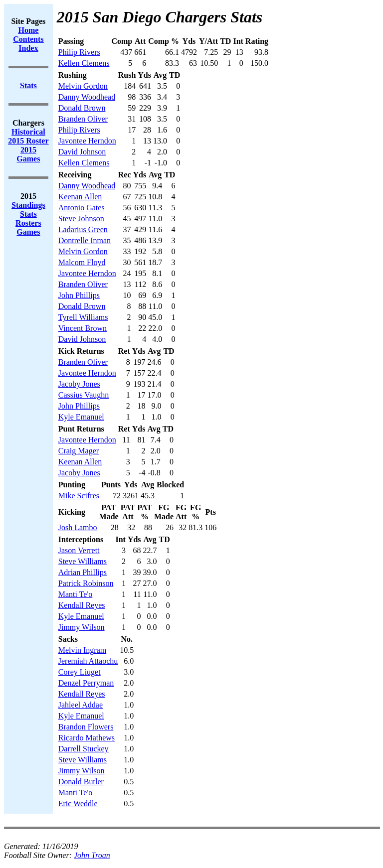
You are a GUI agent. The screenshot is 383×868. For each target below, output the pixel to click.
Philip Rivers (79, 52)
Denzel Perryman (86, 683)
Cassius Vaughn (84, 395)
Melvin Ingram (82, 650)
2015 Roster (28, 141)
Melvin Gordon (83, 86)
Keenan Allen (80, 197)
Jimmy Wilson (82, 627)
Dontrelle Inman (85, 240)
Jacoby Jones (79, 384)
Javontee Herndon (87, 141)
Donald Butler (81, 782)
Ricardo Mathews (87, 738)
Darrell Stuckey (84, 749)
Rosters (28, 223)
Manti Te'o (76, 594)
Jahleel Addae (81, 705)
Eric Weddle (78, 803)
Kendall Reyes (82, 605)
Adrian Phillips (83, 572)
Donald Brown (82, 108)
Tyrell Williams (83, 317)
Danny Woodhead (87, 97)
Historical (28, 132)
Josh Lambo (78, 527)
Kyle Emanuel (81, 417)
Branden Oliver (83, 119)
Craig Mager (79, 451)
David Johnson (82, 152)
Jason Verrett (79, 550)
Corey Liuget (80, 672)
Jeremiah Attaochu (88, 661)
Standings (28, 205)
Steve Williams (83, 561)
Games (28, 232)
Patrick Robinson (86, 583)
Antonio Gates (82, 208)
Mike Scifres (79, 496)
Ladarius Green (83, 229)
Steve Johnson (81, 218)
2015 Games (28, 154)
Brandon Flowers (86, 727)
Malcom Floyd (82, 262)
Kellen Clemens (84, 63)
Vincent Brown (83, 328)
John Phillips (79, 295)
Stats (28, 214)
